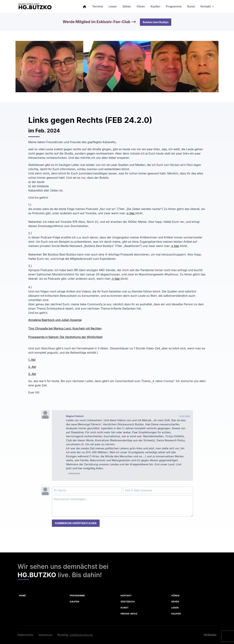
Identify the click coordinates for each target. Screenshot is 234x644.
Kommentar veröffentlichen (76, 523)
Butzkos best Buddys (156, 22)
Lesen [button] (113, 6)
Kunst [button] (191, 6)
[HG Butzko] (35, 6)
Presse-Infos (129, 614)
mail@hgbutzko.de (81, 635)
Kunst (125, 608)
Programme (77, 596)
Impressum (45, 635)
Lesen (175, 608)
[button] (84, 6)
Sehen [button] (127, 6)
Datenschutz (26, 635)
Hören (175, 596)
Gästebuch (128, 602)
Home (23, 596)
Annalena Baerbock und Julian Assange (55, 320)
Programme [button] (174, 6)
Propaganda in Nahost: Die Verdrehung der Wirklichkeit (65, 337)
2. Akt (32, 367)
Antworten (74, 473)
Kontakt (126, 596)
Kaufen (75, 602)
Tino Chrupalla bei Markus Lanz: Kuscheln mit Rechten (65, 328)
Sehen (175, 602)
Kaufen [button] (155, 6)
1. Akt (32, 360)
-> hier (131, 213)
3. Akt (32, 374)
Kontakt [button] (206, 6)
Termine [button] (97, 6)
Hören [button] (141, 6)
